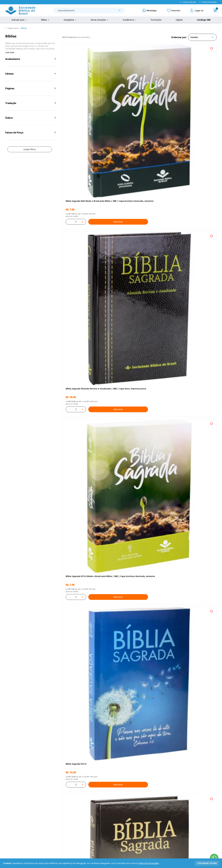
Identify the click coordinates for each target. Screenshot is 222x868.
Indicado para (19, 20)
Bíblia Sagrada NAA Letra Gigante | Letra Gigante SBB (191, 347)
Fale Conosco (118, 801)
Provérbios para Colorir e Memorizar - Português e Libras (84, 430)
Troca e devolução (44, 811)
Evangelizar (70, 20)
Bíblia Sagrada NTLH (75, 180)
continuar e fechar (207, 863)
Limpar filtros (30, 149)
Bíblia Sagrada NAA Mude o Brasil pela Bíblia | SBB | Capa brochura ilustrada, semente (84, 99)
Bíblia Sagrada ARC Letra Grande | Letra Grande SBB (138, 347)
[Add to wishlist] (107, 48)
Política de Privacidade (148, 863)
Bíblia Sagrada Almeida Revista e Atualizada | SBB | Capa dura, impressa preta (137, 99)
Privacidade (41, 801)
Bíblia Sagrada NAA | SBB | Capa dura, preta (137, 181)
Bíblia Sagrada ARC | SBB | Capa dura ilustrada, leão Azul (136, 596)
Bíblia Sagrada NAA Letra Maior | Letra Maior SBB (137, 513)
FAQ (7, 806)
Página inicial (13, 28)
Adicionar (98, 118)
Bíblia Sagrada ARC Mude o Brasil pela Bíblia (84, 264)
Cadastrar (172, 777)
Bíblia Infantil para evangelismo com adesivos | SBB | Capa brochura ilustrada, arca (191, 430)
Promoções (156, 20)
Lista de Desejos (87, 811)
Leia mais (10, 52)
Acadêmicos (130, 20)
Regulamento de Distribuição (49, 806)
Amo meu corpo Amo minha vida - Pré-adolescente (137, 264)
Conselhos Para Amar (180, 678)
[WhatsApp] (149, 10)
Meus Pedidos (86, 806)
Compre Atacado (188, 2)
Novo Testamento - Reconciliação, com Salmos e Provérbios (189, 264)
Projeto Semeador (208, 2)
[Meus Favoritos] (174, 10)
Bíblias (45, 20)
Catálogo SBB (204, 20)
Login (82, 801)
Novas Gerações (100, 20)
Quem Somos (12, 801)
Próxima (158, 718)
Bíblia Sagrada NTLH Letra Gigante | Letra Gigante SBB (87, 679)
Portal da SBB (12, 811)
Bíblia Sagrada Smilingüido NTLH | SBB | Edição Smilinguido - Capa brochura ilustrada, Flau (190, 596)
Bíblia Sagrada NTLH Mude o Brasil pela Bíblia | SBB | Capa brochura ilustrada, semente (190, 99)
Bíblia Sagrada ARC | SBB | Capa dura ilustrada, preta (188, 181)
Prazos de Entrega (44, 817)
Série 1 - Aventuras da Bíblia (79, 512)
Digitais (179, 20)
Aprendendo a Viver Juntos (131, 429)
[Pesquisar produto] (121, 11)
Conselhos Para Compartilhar (132, 678)
